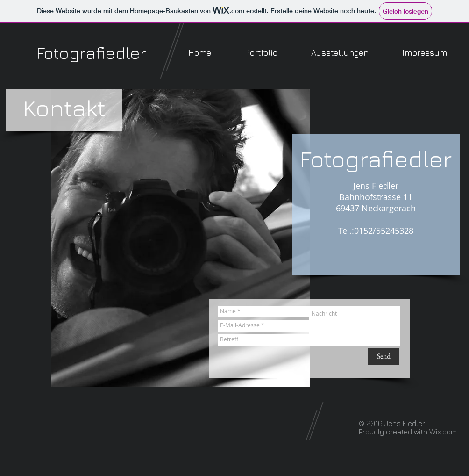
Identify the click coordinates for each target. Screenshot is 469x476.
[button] (261, 53)
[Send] (384, 357)
